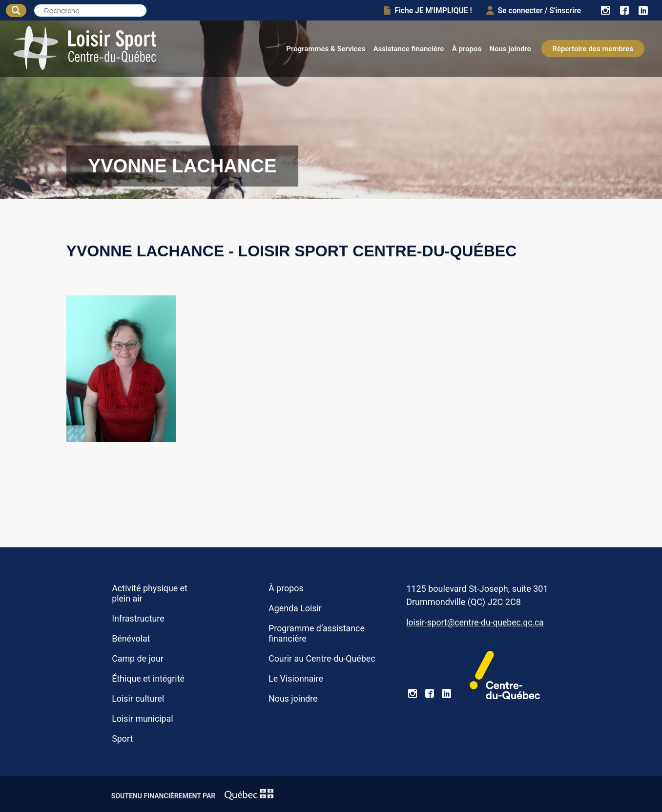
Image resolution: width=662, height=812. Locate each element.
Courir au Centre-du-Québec (322, 658)
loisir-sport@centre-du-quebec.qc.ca (475, 623)
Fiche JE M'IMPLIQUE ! (427, 10)
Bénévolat (131, 638)
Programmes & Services (326, 49)
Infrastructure (138, 618)
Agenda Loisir (295, 608)
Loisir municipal (142, 718)
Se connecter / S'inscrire (533, 10)
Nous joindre (510, 49)
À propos (467, 49)
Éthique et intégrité (148, 678)
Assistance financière (408, 49)
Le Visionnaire (296, 678)
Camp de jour (138, 658)
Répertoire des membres (593, 49)
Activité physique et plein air (150, 593)
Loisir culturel (138, 698)
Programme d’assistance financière (317, 633)
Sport (122, 739)
